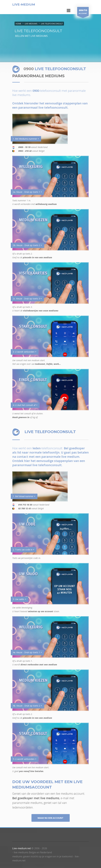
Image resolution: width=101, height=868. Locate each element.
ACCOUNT (83, 12)
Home (19, 24)
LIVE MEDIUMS (31, 24)
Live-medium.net (22, 848)
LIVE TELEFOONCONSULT (52, 24)
